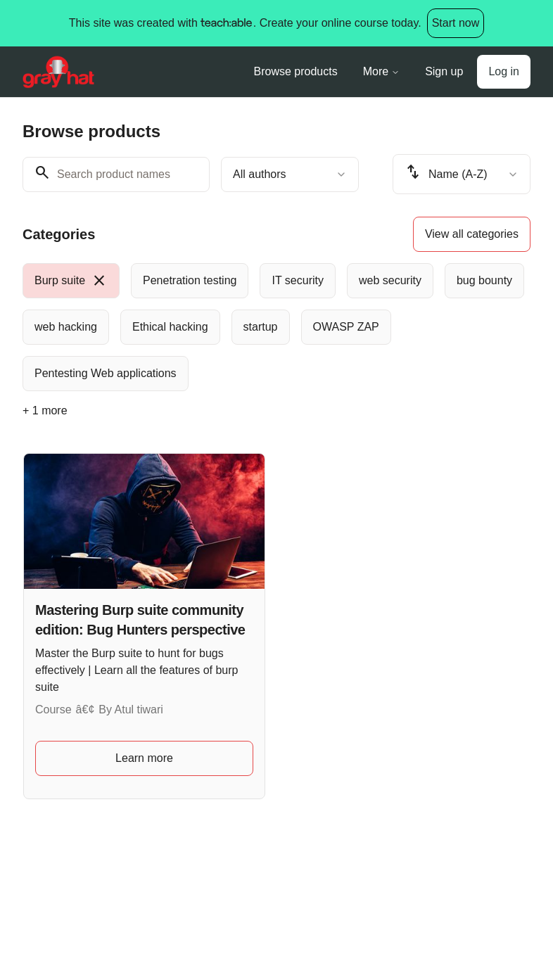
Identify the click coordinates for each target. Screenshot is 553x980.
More (381, 71)
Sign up (444, 71)
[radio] (71, 281)
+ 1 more (45, 411)
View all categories (472, 234)
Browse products (296, 71)
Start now (456, 23)
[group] (276, 327)
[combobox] (290, 174)
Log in (504, 71)
